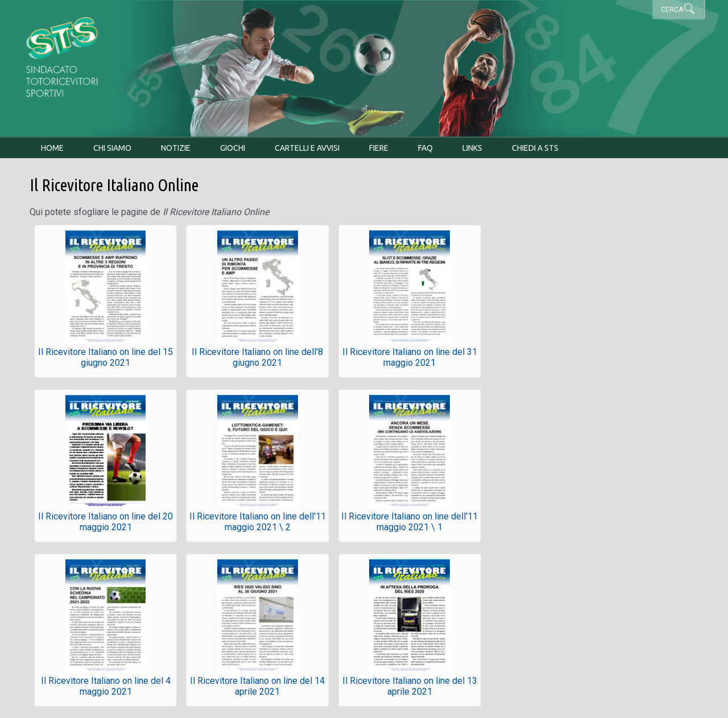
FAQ (425, 148)
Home (52, 148)
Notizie (176, 148)
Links (472, 148)
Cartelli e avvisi (307, 148)
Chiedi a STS (535, 148)
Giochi (233, 148)
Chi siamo (112, 148)
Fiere (379, 148)
